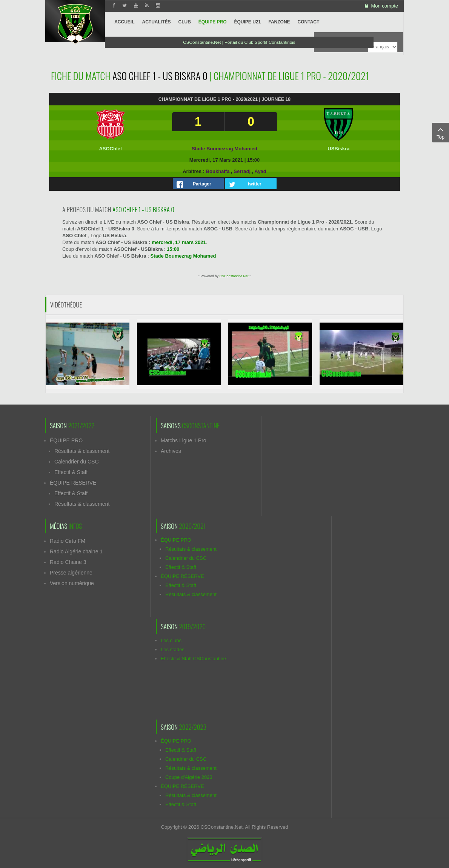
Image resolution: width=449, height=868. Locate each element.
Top (441, 132)
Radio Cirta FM (68, 541)
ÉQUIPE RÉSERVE (73, 483)
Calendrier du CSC (77, 462)
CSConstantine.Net (234, 276)
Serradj (242, 171)
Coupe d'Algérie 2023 (189, 777)
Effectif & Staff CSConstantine (193, 659)
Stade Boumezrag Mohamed (224, 149)
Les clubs (171, 640)
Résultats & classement (82, 451)
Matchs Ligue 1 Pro (184, 440)
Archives (171, 451)
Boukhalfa (218, 171)
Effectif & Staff (71, 472)
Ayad (260, 171)
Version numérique (72, 583)
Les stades (173, 649)
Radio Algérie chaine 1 (76, 551)
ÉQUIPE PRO (66, 440)
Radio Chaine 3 (68, 562)
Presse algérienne (71, 573)
